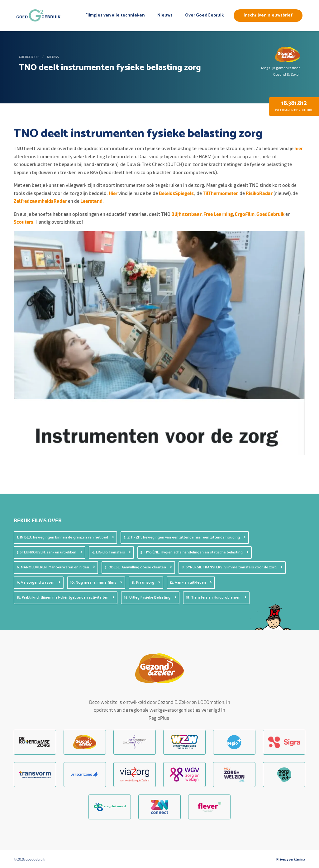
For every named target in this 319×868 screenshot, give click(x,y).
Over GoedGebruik (204, 15)
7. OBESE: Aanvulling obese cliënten (138, 567)
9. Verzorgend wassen (39, 583)
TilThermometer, (221, 193)
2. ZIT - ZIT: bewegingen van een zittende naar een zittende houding (185, 537)
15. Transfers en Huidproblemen (216, 598)
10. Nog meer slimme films (96, 583)
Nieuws (165, 15)
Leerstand (91, 201)
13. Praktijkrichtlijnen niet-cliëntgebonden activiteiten (66, 598)
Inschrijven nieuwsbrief (268, 15)
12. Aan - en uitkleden (191, 583)
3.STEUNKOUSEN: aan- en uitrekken (50, 552)
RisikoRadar (259, 193)
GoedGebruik (29, 57)
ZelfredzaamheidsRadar (40, 201)
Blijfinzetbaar (186, 214)
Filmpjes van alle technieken (115, 15)
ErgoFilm (245, 214)
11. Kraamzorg (146, 583)
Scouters (24, 222)
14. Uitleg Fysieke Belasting (150, 598)
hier (299, 148)
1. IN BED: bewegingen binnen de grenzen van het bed (65, 537)
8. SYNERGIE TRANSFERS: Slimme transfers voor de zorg (232, 567)
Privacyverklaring (291, 859)
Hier (114, 193)
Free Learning (218, 214)
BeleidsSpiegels (176, 193)
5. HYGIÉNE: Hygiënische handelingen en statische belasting (195, 552)
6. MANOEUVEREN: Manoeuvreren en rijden (56, 567)
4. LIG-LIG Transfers (111, 552)
